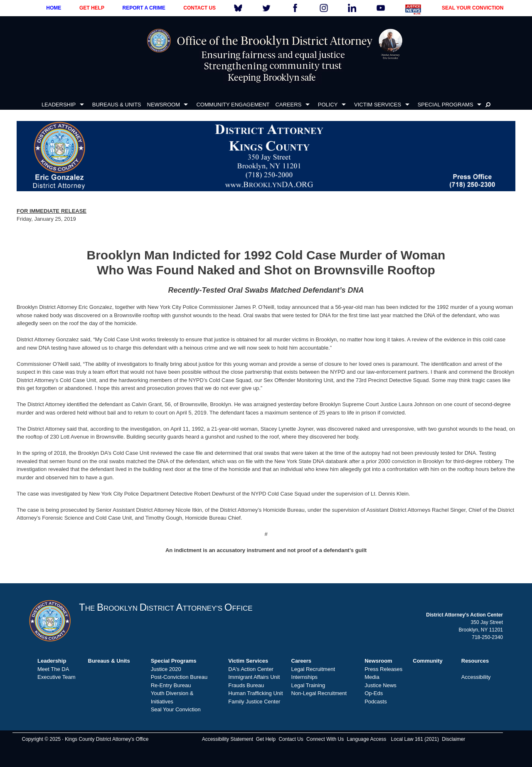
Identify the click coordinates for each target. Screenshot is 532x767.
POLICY (328, 105)
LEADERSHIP (59, 105)
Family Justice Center (254, 702)
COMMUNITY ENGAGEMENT (233, 105)
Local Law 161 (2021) (415, 739)
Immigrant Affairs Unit (254, 677)
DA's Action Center (251, 669)
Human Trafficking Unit (255, 693)
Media (372, 677)
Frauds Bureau (246, 685)
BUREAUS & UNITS (117, 105)
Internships (305, 677)
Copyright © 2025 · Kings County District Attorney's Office (85, 739)
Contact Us (291, 739)
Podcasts (376, 702)
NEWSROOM (164, 105)
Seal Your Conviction (176, 709)
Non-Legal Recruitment (319, 693)
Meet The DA (53, 669)
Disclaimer (453, 739)
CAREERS (288, 105)
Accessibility (476, 677)
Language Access (366, 739)
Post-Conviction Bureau (179, 677)
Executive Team (57, 677)
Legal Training (308, 685)
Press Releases (383, 669)
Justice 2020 (166, 669)
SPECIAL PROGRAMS (446, 105)
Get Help (266, 739)
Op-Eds (374, 693)
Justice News (381, 685)
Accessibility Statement (228, 739)
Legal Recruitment (313, 669)
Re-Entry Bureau (171, 685)
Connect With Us (325, 739)
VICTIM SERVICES (378, 105)
